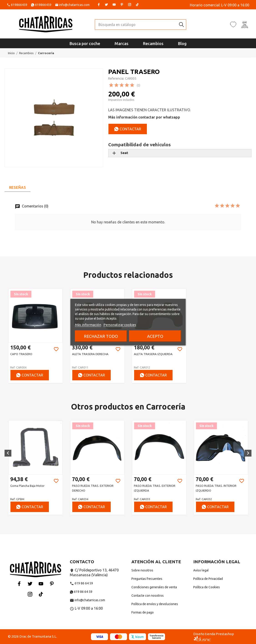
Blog (182, 43)
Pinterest (122, 5)
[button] (8, 453)
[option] (35, 336)
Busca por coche (85, 43)
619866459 (19, 5)
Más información (88, 325)
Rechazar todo (101, 336)
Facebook (99, 5)
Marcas (122, 43)
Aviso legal (201, 570)
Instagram (130, 5)
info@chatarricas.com (74, 5)
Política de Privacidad (208, 579)
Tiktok (137, 5)
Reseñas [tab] (18, 187)
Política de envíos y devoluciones (155, 604)
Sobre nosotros (142, 570)
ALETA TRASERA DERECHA (90, 354)
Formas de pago (143, 612)
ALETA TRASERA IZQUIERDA (153, 354)
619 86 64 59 (81, 583)
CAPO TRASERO (21, 354)
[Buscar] (136, 25)
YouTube (114, 5)
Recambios (153, 43)
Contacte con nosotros (148, 596)
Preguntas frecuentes (147, 579)
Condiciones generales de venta (154, 587)
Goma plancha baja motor (89, 486)
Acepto (155, 336)
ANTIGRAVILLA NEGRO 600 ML (30, 486)
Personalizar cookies (120, 325)
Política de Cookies (207, 587)
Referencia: (116, 78)
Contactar (128, 129)
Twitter (106, 5)
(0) (138, 85)
